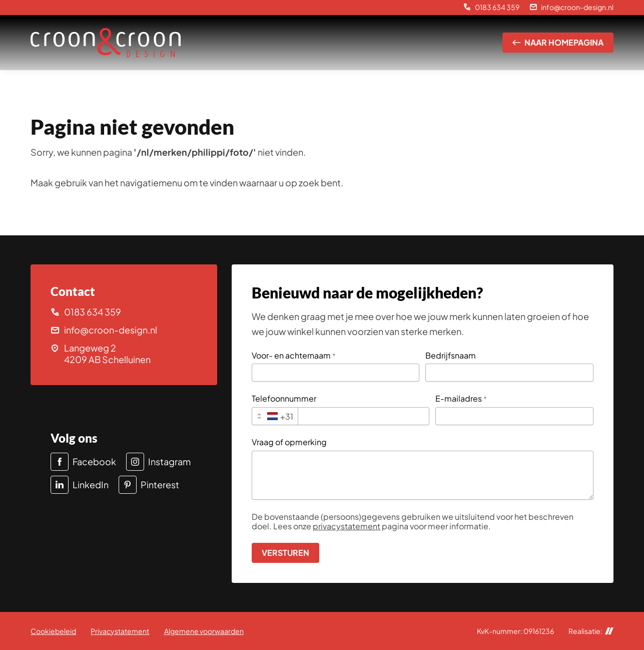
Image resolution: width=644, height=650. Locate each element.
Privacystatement (120, 631)
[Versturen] (285, 553)
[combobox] (275, 416)
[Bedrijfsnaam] (509, 373)
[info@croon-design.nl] (571, 8)
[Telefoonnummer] (363, 416)
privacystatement (347, 526)
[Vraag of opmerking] (423, 475)
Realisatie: (591, 631)
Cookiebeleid (53, 631)
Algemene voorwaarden (204, 631)
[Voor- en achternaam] (336, 373)
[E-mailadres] (514, 416)
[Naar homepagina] (558, 43)
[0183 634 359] (491, 8)
